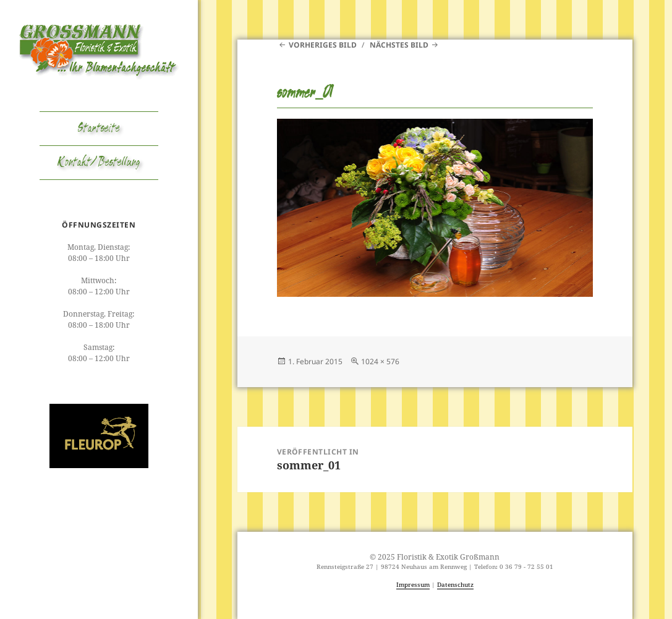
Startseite (99, 129)
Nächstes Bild (399, 45)
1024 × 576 (380, 361)
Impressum (413, 585)
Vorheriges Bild (323, 45)
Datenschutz (455, 585)
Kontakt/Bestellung (99, 163)
